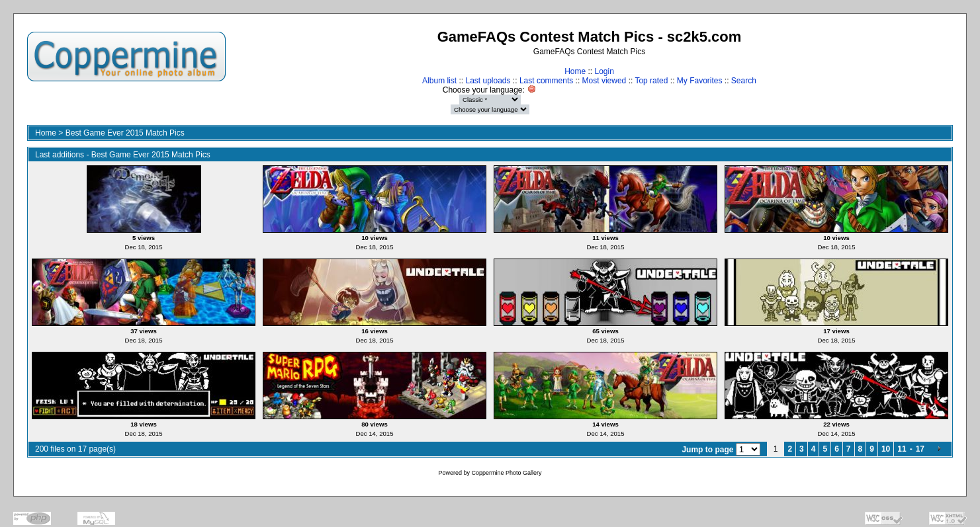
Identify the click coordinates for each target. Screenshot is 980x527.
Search (744, 81)
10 (886, 449)
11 (902, 449)
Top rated (651, 81)
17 (920, 449)
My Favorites (700, 81)
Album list (439, 81)
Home (575, 71)
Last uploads (488, 81)
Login (604, 71)
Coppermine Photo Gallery (506, 473)
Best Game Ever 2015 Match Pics (125, 133)
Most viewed (604, 81)
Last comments (546, 81)
